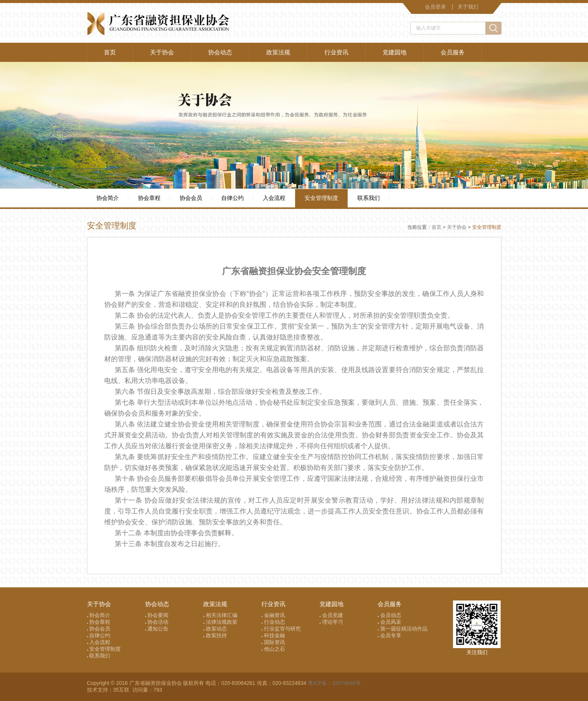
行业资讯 (336, 52)
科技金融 (273, 635)
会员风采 (389, 622)
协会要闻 (157, 615)
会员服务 (453, 52)
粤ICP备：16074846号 (334, 683)
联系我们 (369, 198)
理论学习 (331, 622)
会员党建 (331, 615)
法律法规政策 (220, 622)
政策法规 (278, 52)
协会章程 (149, 198)
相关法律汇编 (220, 615)
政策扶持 (215, 635)
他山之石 (273, 649)
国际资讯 (273, 642)
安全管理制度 (321, 198)
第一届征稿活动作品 (403, 629)
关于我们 (468, 7)
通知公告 (157, 629)
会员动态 (389, 615)
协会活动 (157, 622)
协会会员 (191, 198)
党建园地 (394, 52)
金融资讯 (273, 615)
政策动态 (215, 629)
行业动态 (273, 622)
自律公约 (232, 198)
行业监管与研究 (281, 629)
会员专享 (389, 635)
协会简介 (108, 198)
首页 (110, 52)
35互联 (122, 690)
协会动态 (220, 52)
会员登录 (435, 7)
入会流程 (274, 198)
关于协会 (162, 52)
